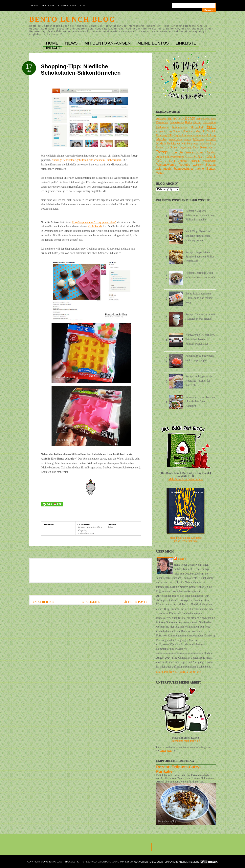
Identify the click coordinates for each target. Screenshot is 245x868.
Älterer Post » (136, 602)
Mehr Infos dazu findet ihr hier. (186, 479)
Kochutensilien (94, 527)
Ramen (174, 148)
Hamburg (161, 135)
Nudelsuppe (174, 144)
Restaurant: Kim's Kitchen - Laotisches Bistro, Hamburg (200, 401)
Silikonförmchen (86, 533)
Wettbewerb (209, 161)
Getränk (211, 132)
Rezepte (163, 152)
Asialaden (162, 119)
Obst (195, 144)
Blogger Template (164, 862)
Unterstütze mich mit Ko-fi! (186, 741)
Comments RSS (67, 6)
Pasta (213, 144)
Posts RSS (48, 6)
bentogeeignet (184, 169)
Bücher (197, 122)
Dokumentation (180, 127)
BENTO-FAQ (176, 119)
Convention (209, 122)
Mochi (187, 140)
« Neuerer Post (44, 602)
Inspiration (180, 135)
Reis (196, 147)
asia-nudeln (164, 169)
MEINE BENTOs (154, 43)
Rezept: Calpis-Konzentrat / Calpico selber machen (200, 317)
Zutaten (211, 165)
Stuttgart (189, 157)
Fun (169, 131)
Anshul (183, 862)
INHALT (53, 48)
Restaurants (208, 147)
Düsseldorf (197, 127)
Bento (190, 118)
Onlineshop (204, 144)
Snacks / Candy (196, 152)
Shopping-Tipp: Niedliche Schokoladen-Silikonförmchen (81, 70)
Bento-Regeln (177, 122)
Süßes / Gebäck (205, 157)
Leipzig (211, 135)
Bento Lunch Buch (206, 119)
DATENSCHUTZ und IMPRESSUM (115, 862)
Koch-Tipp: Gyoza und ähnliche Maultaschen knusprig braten (198, 236)
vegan (160, 172)
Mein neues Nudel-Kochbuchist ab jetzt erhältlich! (186, 539)
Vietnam (195, 161)
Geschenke (189, 132)
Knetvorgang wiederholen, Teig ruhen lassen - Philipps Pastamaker (200, 339)
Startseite (91, 602)
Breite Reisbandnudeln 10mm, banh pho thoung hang (199, 298)
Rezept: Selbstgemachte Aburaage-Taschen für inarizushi (199, 381)
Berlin (188, 122)
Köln (204, 136)
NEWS (72, 43)
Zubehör (198, 165)
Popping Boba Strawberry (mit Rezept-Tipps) (200, 358)
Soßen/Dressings (174, 157)
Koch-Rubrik (95, 226)
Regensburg (186, 148)
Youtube (185, 165)
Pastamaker (163, 148)
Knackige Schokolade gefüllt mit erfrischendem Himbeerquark (87, 160)
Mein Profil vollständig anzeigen (179, 672)
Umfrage (183, 161)
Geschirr (201, 132)
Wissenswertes (166, 165)
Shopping (83, 530)
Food (211, 127)
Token (182, 559)
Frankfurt (161, 132)
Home (35, 6)
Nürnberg (187, 144)
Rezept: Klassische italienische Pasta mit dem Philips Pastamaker (200, 215)
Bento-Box (162, 122)
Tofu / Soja (166, 161)
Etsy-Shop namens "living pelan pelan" (94, 222)
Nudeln (161, 143)
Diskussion (162, 127)
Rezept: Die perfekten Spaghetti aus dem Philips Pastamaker (200, 257)
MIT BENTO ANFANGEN (108, 43)
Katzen (81, 527)
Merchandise (175, 140)
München (199, 139)
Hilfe (170, 135)
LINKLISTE (186, 43)
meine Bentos (206, 169)
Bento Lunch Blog (72, 19)
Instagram (166, 750)
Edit (83, 6)
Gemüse (177, 132)
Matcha (161, 139)
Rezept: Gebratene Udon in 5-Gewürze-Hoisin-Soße (200, 275)
